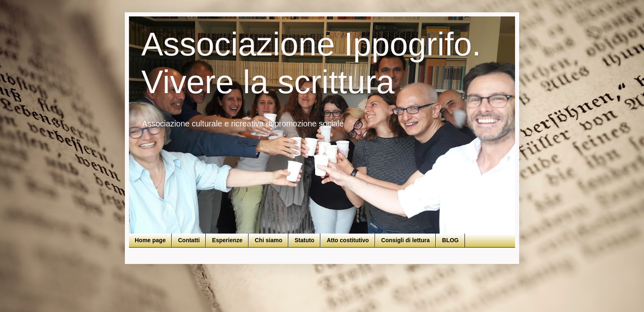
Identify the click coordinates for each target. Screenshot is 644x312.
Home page (150, 240)
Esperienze (227, 240)
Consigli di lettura (405, 240)
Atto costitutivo (348, 240)
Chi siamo (268, 240)
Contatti (189, 240)
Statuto (304, 240)
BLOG (450, 240)
